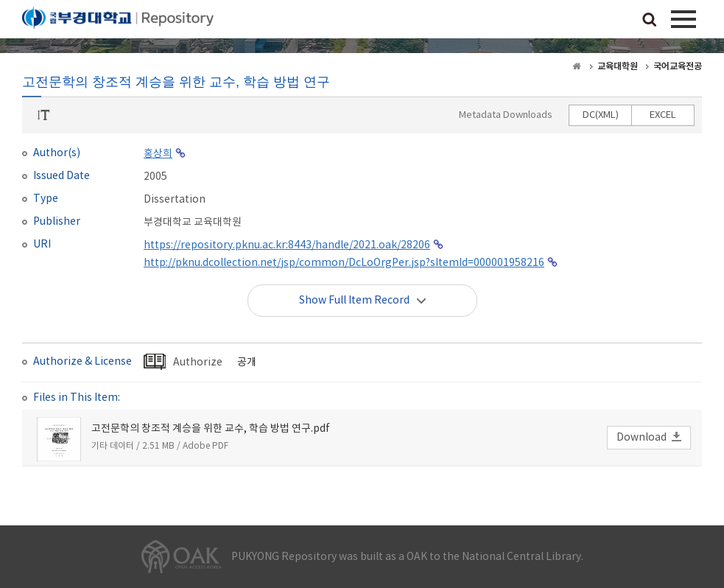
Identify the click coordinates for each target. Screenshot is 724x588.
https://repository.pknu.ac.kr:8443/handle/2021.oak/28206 (287, 245)
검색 (650, 21)
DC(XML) (601, 115)
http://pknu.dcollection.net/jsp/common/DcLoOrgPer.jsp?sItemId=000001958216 (344, 263)
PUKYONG (118, 22)
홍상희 (158, 154)
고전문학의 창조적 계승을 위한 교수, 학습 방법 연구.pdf (211, 429)
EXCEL (663, 115)
